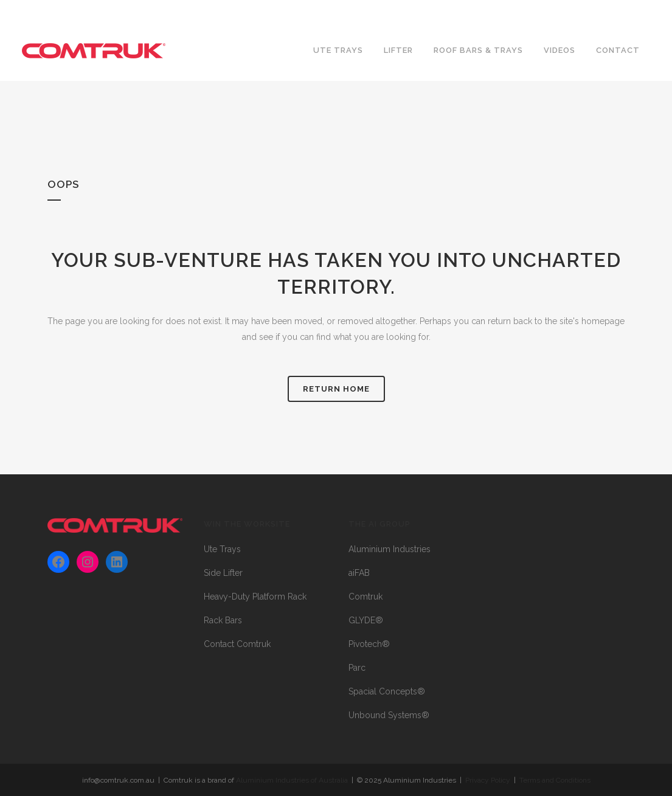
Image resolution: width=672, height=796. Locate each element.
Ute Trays (222, 549)
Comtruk (365, 597)
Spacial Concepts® (387, 691)
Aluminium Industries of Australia (292, 780)
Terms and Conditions (555, 780)
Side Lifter (223, 573)
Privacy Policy (488, 780)
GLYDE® (366, 620)
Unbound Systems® (389, 715)
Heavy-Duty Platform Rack (255, 597)
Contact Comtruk (237, 644)
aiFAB (359, 573)
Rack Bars (223, 620)
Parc (357, 668)
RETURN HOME (336, 389)
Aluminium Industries (390, 549)
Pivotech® (369, 644)
